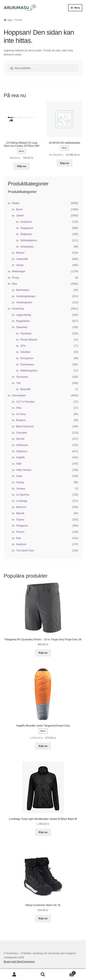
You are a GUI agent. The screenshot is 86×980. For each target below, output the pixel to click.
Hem (10, 20)
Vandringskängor (26, 296)
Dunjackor (26, 222)
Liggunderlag (24, 315)
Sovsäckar (22, 377)
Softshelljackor (29, 240)
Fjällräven (22, 451)
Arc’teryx (21, 414)
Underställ (22, 259)
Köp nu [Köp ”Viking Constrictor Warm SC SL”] (43, 918)
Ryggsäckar (23, 321)
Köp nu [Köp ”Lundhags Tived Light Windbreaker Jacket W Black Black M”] (43, 832)
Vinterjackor (27, 247)
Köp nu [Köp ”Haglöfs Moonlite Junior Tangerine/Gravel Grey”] (43, 746)
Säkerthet (22, 327)
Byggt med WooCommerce (19, 962)
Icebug (20, 482)
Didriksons (22, 445)
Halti (19, 464)
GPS (23, 346)
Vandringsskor (24, 302)
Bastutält (25, 389)
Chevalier (22, 433)
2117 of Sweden (25, 402)
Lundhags (22, 501)
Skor (15, 284)
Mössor (20, 253)
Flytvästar (26, 333)
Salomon (21, 544)
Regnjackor (27, 228)
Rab (18, 538)
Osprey (20, 520)
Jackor (20, 216)
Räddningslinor (29, 371)
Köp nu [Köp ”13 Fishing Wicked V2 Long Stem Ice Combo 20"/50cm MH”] (21, 166)
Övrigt (15, 278)
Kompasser (27, 358)
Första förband (29, 340)
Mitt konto (14, 975)
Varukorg (67, 972)
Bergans (21, 420)
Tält (18, 383)
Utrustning (18, 309)
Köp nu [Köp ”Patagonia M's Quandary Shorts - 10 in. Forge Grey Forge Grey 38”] (43, 653)
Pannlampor (27, 364)
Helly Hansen (24, 470)
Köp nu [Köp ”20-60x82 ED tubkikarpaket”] (64, 163)
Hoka (19, 476)
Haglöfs (20, 457)
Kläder (16, 203)
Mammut (21, 507)
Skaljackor (26, 234)
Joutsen (21, 489)
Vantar (20, 265)
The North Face (25, 551)
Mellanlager (19, 271)
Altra (19, 408)
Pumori (20, 532)
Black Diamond (25, 426)
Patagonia (22, 526)
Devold (20, 439)
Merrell (20, 513)
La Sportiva (23, 495)
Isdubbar (25, 352)
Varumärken (19, 395)
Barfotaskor (23, 290)
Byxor (19, 209)
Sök (43, 975)
